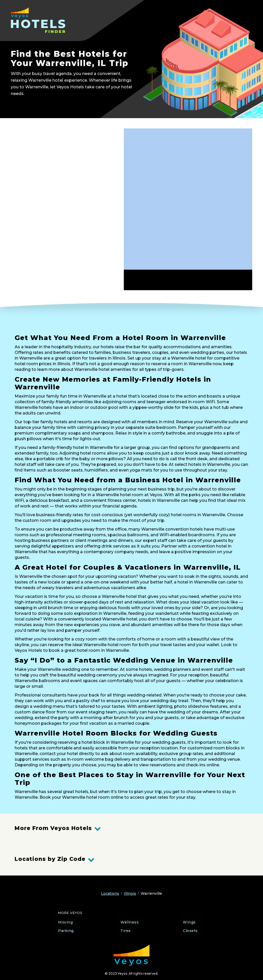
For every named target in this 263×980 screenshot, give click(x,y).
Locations (110, 893)
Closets (190, 931)
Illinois (130, 893)
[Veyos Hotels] (44, 20)
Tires (126, 931)
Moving (65, 922)
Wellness (130, 922)
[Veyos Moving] (131, 955)
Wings (189, 922)
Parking (66, 931)
